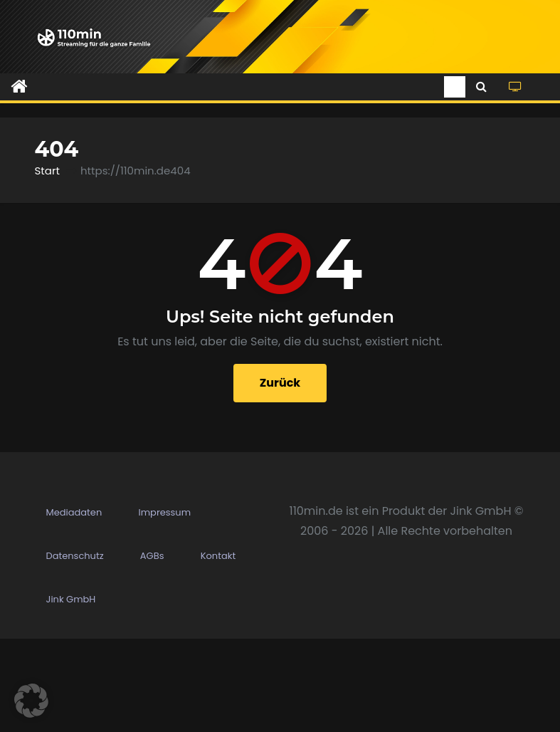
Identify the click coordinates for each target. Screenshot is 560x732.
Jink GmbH (71, 692)
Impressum (165, 606)
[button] (481, 87)
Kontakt (218, 649)
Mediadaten (74, 606)
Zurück (280, 383)
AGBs (152, 649)
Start (47, 171)
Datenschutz (75, 649)
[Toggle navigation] (455, 87)
